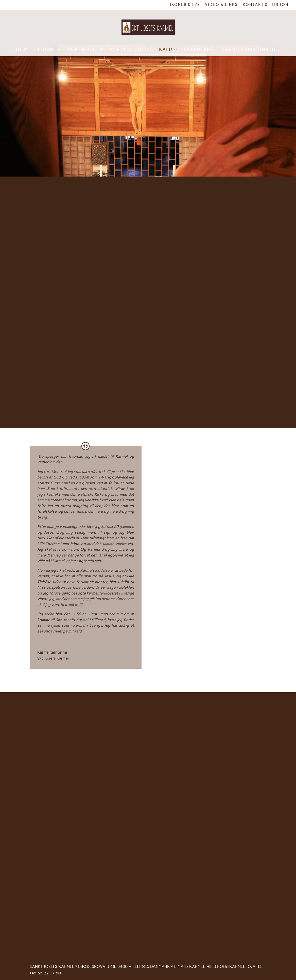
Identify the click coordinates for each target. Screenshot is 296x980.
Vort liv (120, 50)
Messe (145, 50)
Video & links (221, 5)
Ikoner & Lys (185, 5)
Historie (45, 50)
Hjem (22, 50)
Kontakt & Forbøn (266, 5)
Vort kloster (85, 50)
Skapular (197, 50)
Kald (166, 50)
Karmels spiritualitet (250, 50)
